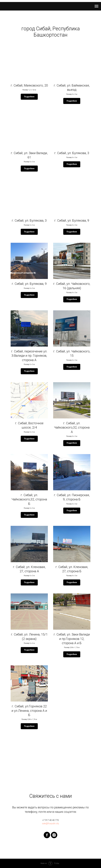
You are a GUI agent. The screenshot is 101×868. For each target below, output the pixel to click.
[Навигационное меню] (96, 6)
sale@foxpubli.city (50, 823)
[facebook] (47, 835)
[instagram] (54, 835)
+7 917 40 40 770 (50, 820)
